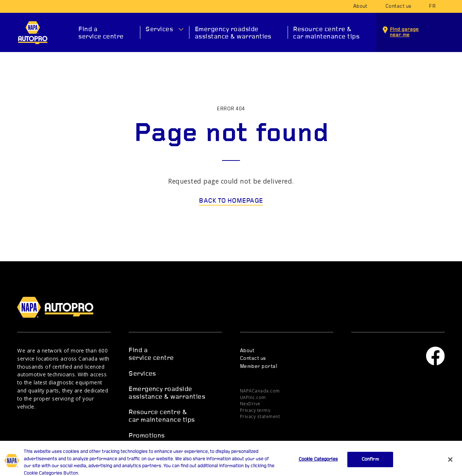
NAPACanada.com (260, 391)
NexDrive (250, 403)
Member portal (258, 367)
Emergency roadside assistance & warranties (233, 33)
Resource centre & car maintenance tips (326, 33)
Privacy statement (260, 416)
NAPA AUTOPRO (33, 33)
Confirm (370, 464)
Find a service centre (101, 33)
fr (432, 6)
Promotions (147, 436)
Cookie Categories (318, 464)
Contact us (398, 6)
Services (159, 29)
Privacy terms (255, 410)
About (360, 6)
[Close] (450, 464)
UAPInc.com (253, 397)
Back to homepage (231, 201)
